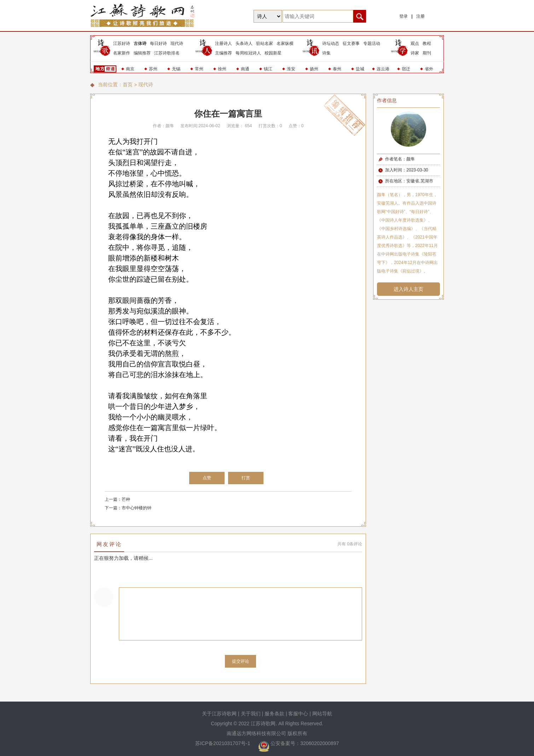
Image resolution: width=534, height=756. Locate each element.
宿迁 (406, 69)
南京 (130, 69)
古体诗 (140, 43)
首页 (128, 84)
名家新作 (122, 53)
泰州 (337, 69)
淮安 (291, 69)
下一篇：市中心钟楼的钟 (128, 508)
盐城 (360, 69)
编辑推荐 (142, 53)
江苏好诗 (122, 43)
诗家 (415, 53)
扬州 (314, 69)
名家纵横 (285, 43)
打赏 (246, 478)
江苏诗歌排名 (167, 53)
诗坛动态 (331, 43)
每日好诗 (158, 43)
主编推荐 (224, 53)
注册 (420, 16)
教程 (427, 43)
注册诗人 (224, 43)
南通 (245, 69)
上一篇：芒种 (117, 499)
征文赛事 (351, 43)
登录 (404, 16)
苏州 (153, 69)
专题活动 (372, 43)
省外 (429, 69)
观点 (415, 43)
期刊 (427, 53)
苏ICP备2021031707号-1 (224, 743)
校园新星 (273, 53)
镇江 (268, 69)
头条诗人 (244, 43)
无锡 (176, 69)
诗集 (326, 53)
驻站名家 (265, 43)
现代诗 (177, 43)
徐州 (222, 69)
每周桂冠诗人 (248, 53)
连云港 (383, 69)
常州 (199, 69)
